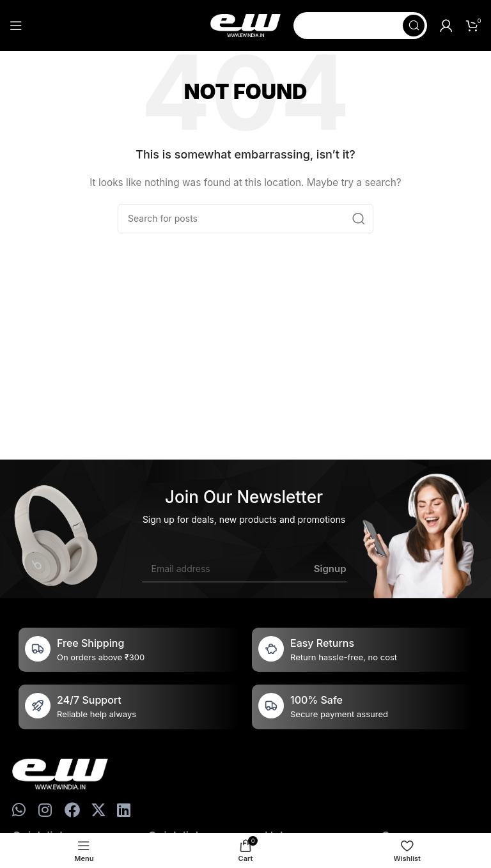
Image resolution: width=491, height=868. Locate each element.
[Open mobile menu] (16, 26)
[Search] (360, 26)
